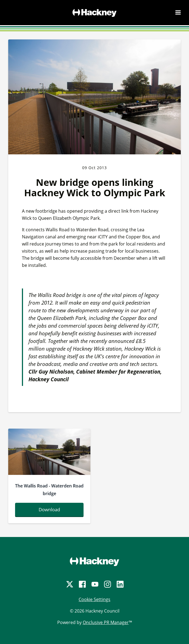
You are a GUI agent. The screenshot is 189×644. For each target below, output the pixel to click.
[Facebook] (82, 584)
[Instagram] (107, 584)
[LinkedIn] (120, 584)
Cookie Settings (94, 599)
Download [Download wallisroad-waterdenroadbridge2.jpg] (49, 509)
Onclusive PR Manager (106, 622)
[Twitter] (69, 584)
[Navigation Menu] (178, 12)
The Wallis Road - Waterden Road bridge (49, 490)
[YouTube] (94, 584)
